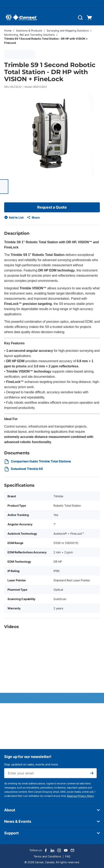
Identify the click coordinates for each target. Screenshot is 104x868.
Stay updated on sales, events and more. (31, 764)
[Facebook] (46, 850)
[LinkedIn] (52, 850)
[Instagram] (59, 850)
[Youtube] (66, 850)
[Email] (72, 850)
